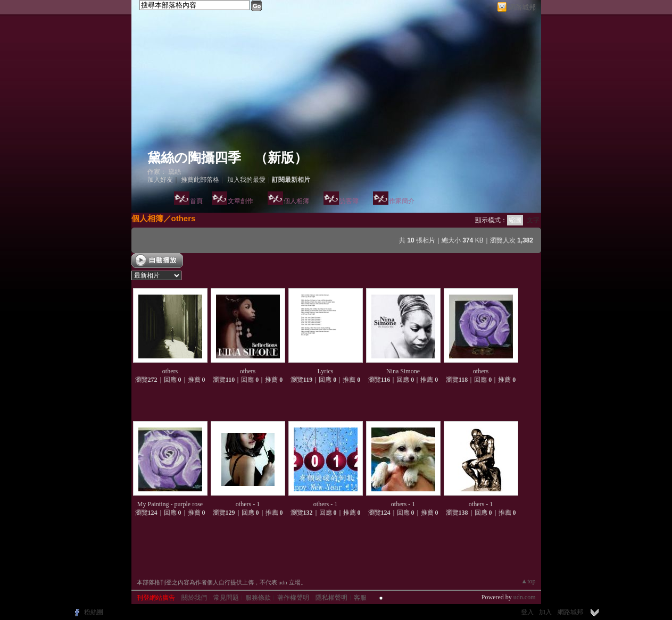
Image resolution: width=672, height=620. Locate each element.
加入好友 (160, 180)
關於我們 (194, 598)
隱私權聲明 (331, 598)
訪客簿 (349, 201)
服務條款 (258, 598)
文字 (533, 220)
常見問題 (226, 598)
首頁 (196, 201)
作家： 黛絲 (164, 172)
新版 (281, 158)
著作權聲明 (293, 598)
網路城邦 (522, 7)
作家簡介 (402, 201)
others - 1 (248, 504)
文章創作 (240, 201)
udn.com (525, 597)
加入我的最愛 (246, 180)
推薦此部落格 (200, 180)
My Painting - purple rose (170, 504)
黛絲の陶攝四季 (194, 158)
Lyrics (326, 371)
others (184, 218)
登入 (527, 612)
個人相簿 (296, 201)
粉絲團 (94, 612)
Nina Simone (403, 371)
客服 (360, 598)
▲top (528, 581)
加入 (545, 612)
